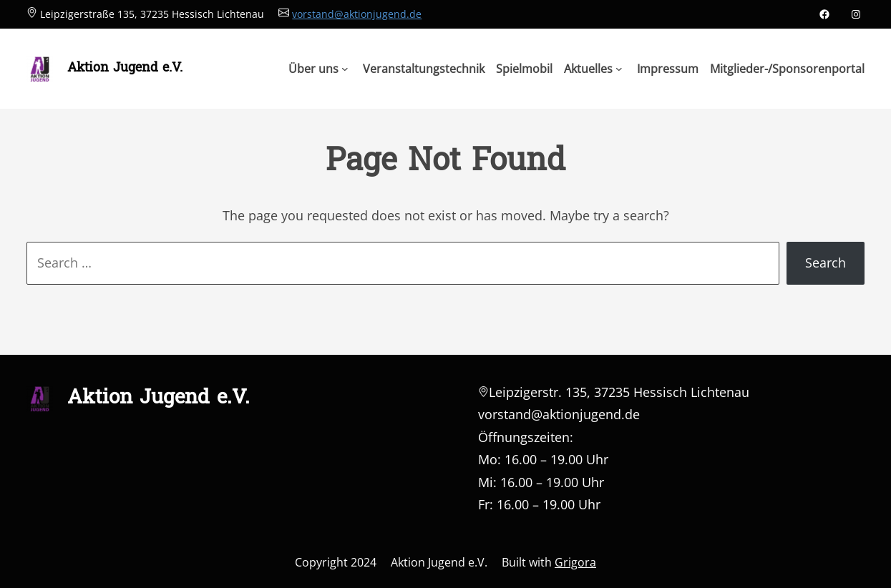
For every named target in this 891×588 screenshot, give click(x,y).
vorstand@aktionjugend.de (357, 14)
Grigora (575, 562)
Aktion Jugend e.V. (125, 68)
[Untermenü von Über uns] (318, 69)
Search (826, 263)
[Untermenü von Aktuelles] (593, 69)
